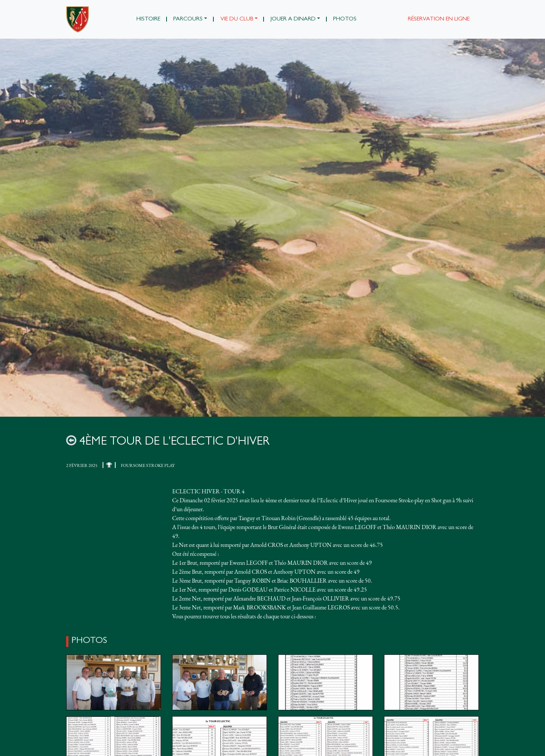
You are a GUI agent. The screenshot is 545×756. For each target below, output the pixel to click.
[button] (190, 19)
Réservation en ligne (439, 19)
